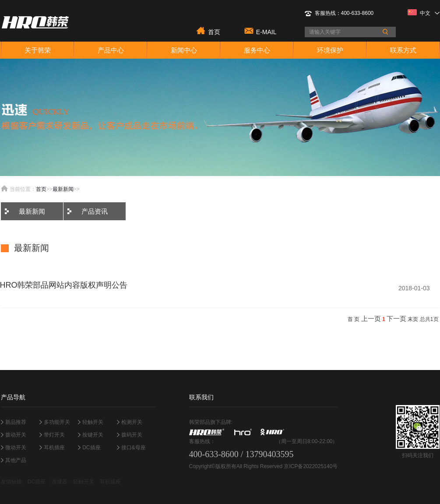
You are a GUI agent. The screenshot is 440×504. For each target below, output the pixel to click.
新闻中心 (184, 50)
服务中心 (257, 50)
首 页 (354, 319)
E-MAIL (266, 31)
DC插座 (91, 448)
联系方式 (403, 50)
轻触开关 (93, 422)
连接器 (60, 482)
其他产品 (16, 460)
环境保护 (330, 50)
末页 (413, 319)
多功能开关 (57, 422)
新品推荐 (16, 422)
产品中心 (111, 50)
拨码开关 (132, 435)
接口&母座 (134, 448)
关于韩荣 (38, 50)
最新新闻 (63, 189)
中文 (424, 13)
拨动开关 (16, 435)
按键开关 (93, 435)
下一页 (396, 319)
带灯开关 (54, 435)
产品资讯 (95, 211)
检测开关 (132, 422)
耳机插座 (54, 448)
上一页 (371, 319)
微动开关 (16, 448)
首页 (214, 31)
